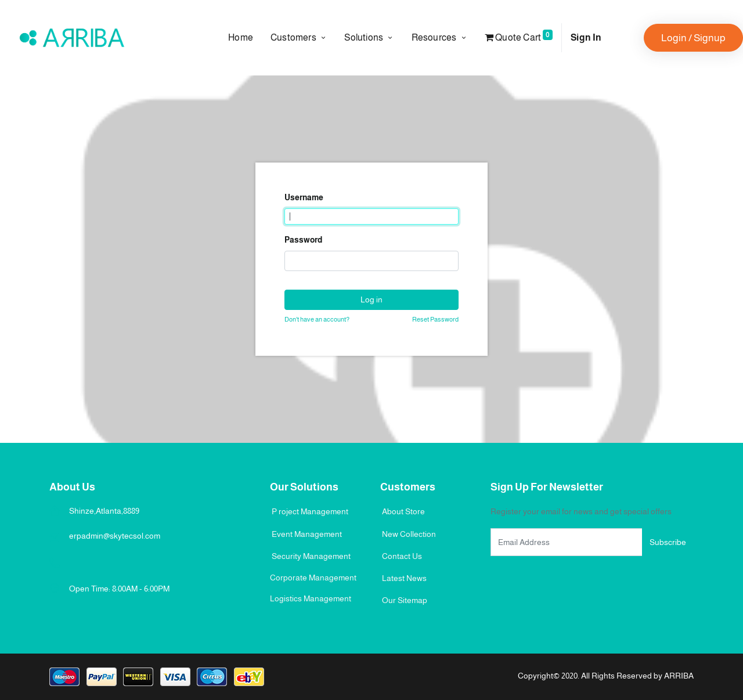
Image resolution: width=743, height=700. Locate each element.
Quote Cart (519, 36)
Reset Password (435, 319)
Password (303, 240)
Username (304, 197)
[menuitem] (245, 38)
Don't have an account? (317, 319)
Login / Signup (693, 38)
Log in (371, 300)
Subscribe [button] (668, 542)
